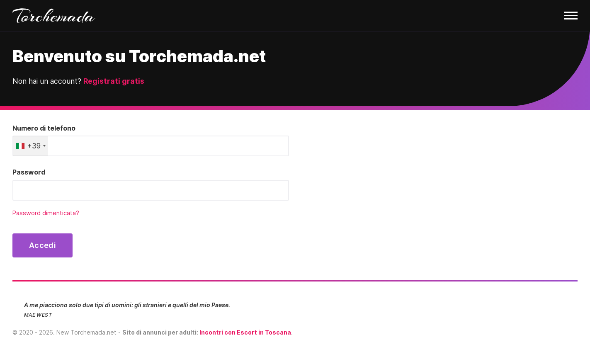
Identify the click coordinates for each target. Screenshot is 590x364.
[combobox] (30, 146)
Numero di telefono (44, 128)
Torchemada (54, 16)
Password (29, 172)
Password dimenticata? (46, 213)
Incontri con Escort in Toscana (245, 332)
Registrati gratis (114, 81)
